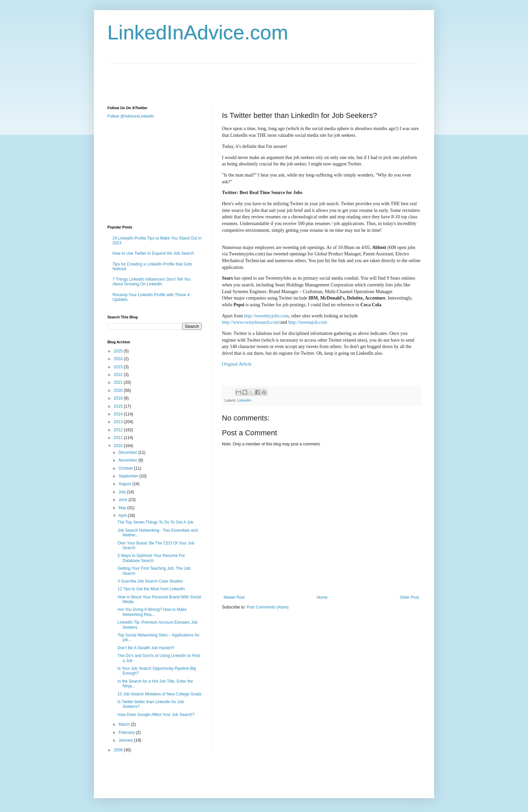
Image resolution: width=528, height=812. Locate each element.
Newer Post (234, 597)
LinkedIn (244, 400)
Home (322, 597)
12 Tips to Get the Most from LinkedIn (151, 589)
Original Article (237, 364)
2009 (119, 750)
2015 (119, 406)
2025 (119, 351)
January (126, 740)
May (123, 508)
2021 (119, 382)
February (127, 732)
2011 (119, 438)
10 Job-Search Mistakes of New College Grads (159, 694)
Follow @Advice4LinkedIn (131, 116)
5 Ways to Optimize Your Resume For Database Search (151, 558)
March (125, 724)
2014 (119, 414)
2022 (119, 375)
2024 (119, 359)
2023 (119, 367)
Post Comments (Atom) (268, 607)
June (123, 500)
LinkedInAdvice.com (198, 33)
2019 (119, 398)
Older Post (409, 597)
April (123, 516)
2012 (119, 430)
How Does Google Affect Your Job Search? (156, 715)
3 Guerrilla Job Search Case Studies (150, 581)
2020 (119, 391)
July (123, 492)
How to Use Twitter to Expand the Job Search (153, 253)
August (125, 484)
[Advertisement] (230, 79)
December (128, 452)
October (126, 468)
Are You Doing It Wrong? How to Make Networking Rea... (152, 612)
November (128, 460)
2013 (119, 422)
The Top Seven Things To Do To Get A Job (155, 522)
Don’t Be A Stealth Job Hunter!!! (146, 648)
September (129, 476)
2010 (119, 446)
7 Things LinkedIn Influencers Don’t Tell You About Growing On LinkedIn (152, 282)
